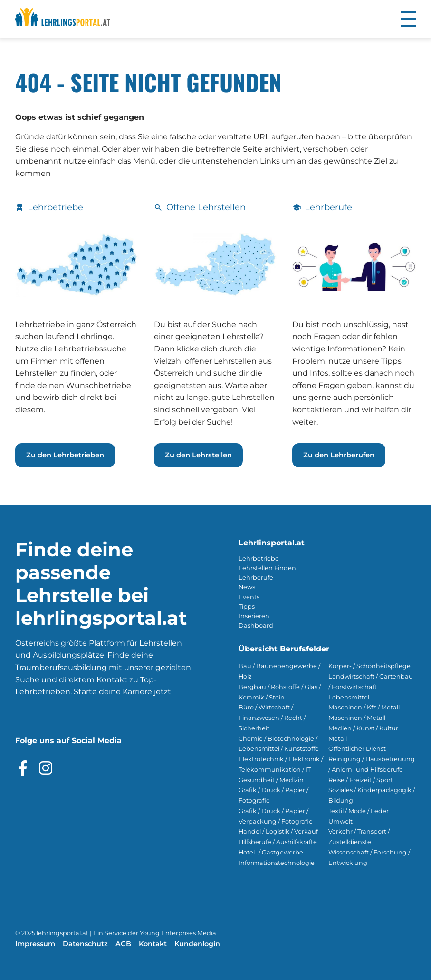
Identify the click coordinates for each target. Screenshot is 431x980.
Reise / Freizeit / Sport (361, 780)
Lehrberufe (256, 577)
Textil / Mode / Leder (359, 811)
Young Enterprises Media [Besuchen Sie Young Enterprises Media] (178, 933)
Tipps (247, 606)
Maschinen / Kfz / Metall (364, 707)
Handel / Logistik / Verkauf (278, 831)
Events (249, 597)
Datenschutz (85, 944)
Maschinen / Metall (357, 718)
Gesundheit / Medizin (271, 780)
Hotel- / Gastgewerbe (271, 852)
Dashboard (256, 626)
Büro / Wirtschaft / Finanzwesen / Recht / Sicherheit (272, 718)
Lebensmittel (349, 697)
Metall (338, 739)
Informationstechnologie (277, 863)
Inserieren (254, 616)
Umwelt (340, 821)
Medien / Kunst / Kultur (363, 728)
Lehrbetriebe (259, 558)
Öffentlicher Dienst (357, 749)
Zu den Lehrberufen (339, 455)
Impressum (35, 944)
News (247, 587)
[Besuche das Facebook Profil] (23, 768)
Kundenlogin (197, 944)
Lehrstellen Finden (267, 568)
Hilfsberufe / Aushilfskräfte (278, 842)
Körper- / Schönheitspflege (369, 666)
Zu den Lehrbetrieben (65, 455)
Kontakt (153, 944)
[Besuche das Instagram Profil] (46, 768)
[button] (408, 19)
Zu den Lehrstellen (198, 455)
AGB (123, 944)
